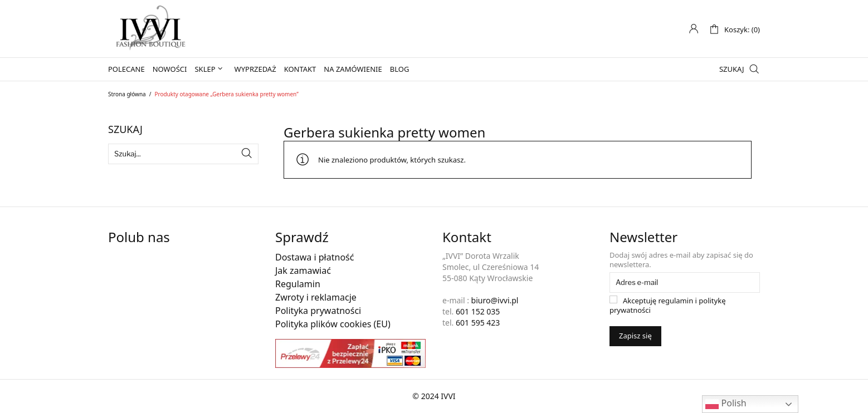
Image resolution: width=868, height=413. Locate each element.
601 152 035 (478, 311)
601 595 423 (478, 323)
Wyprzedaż (255, 69)
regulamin (676, 301)
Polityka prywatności (318, 311)
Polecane (126, 69)
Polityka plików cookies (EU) (333, 324)
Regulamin (298, 284)
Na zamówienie (353, 69)
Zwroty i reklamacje (316, 297)
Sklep (205, 69)
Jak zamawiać (303, 271)
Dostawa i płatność (314, 257)
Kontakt (300, 69)
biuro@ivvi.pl (495, 300)
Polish (726, 404)
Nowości (170, 69)
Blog (400, 69)
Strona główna (127, 94)
